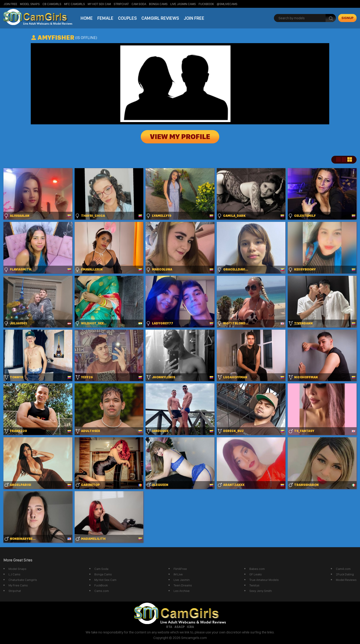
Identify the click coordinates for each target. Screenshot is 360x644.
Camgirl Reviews (160, 18)
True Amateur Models (264, 580)
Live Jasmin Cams (183, 4)
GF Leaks (256, 574)
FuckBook (206, 4)
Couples (127, 18)
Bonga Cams (158, 4)
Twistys (254, 585)
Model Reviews (346, 580)
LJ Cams (14, 574)
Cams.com (102, 591)
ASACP (180, 627)
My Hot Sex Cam (99, 4)
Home (87, 18)
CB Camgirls (52, 4)
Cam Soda (139, 4)
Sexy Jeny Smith (261, 591)
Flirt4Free (180, 569)
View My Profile (180, 137)
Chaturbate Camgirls (23, 580)
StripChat (121, 4)
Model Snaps (30, 4)
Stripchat (15, 591)
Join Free (10, 4)
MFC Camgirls (75, 4)
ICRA (190, 627)
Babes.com (257, 569)
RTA (169, 627)
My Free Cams (18, 585)
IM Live (178, 574)
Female (105, 18)
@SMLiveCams (227, 4)
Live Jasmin (182, 580)
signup (347, 18)
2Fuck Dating (345, 574)
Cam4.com (343, 569)
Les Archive (182, 591)
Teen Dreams (183, 585)
